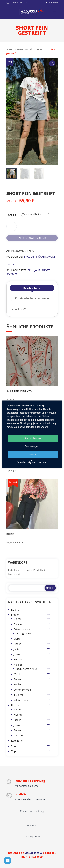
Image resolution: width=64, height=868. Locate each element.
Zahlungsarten (32, 837)
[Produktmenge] (12, 226)
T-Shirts (18, 695)
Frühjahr (34, 270)
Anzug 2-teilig (24, 633)
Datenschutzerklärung (32, 811)
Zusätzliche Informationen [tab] (32, 298)
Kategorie (17, 741)
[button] (52, 63)
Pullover (19, 679)
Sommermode (22, 690)
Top (13, 751)
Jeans (17, 654)
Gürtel (18, 638)
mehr (33, 454)
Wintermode (21, 700)
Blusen (18, 624)
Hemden (19, 714)
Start (9, 49)
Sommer (12, 274)
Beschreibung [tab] (32, 288)
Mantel (18, 674)
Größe (12, 215)
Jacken (18, 649)
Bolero (15, 609)
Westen (18, 735)
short (46, 270)
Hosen (18, 644)
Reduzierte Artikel (27, 669)
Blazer (17, 619)
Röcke (17, 684)
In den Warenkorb (32, 238)
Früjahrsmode (33, 49)
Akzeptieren (33, 438)
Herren (15, 705)
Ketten (18, 659)
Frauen (19, 49)
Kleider (18, 665)
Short (11, 264)
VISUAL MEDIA (33, 853)
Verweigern (33, 446)
